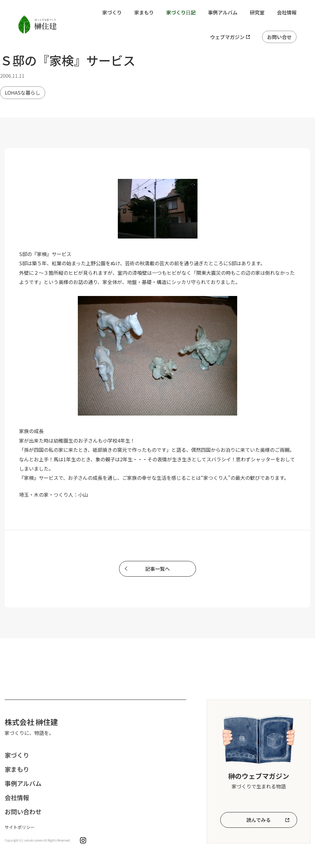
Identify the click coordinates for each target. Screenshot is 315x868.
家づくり (112, 12)
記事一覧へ (157, 569)
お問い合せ (279, 37)
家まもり (144, 12)
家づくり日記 (181, 12)
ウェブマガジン (227, 37)
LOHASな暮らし (23, 93)
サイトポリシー (20, 827)
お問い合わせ (23, 812)
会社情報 (287, 12)
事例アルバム (223, 12)
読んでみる (259, 820)
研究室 (257, 12)
